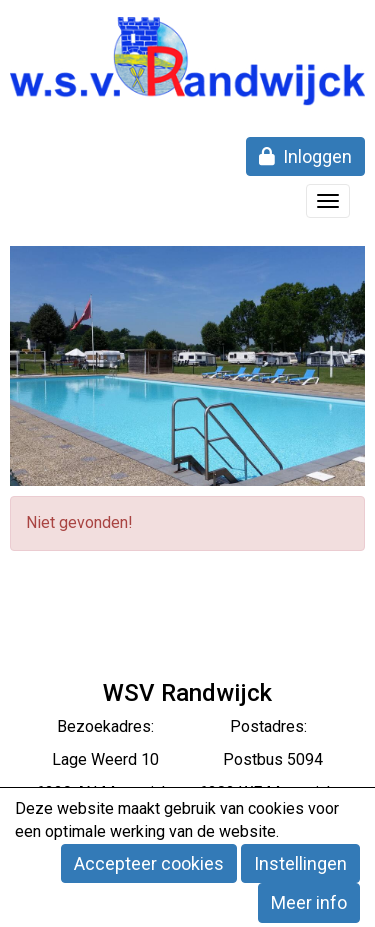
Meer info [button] (309, 902)
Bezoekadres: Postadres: (188, 726)
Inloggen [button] (305, 156)
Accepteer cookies (149, 863)
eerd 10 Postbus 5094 (214, 759)
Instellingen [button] (300, 863)
